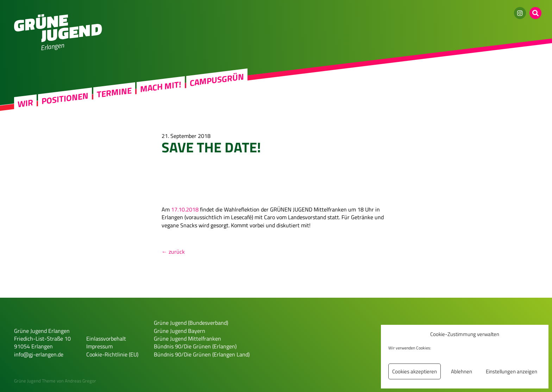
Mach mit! (161, 87)
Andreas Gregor (80, 381)
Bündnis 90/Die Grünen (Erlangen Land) (202, 354)
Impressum (99, 346)
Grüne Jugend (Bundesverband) (191, 323)
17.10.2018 (185, 209)
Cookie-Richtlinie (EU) (112, 354)
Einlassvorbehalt (106, 339)
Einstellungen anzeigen (512, 371)
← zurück (173, 252)
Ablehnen (462, 371)
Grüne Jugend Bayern (180, 331)
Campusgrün (217, 80)
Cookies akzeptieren (415, 371)
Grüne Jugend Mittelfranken (187, 339)
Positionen (65, 98)
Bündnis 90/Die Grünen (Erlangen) (195, 346)
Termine (114, 92)
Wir (25, 103)
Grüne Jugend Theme (35, 381)
